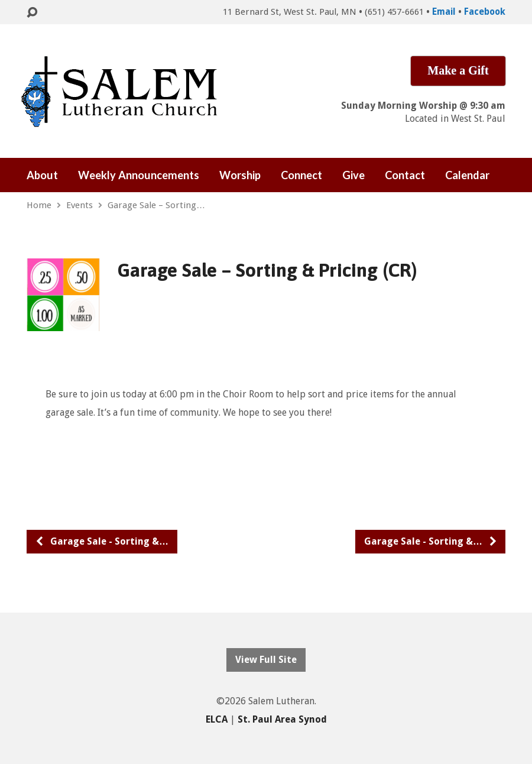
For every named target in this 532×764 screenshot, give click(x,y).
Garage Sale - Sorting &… (102, 541)
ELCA (217, 719)
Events (80, 205)
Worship (240, 175)
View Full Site (266, 660)
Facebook (485, 12)
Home (39, 205)
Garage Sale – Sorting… (156, 205)
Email (444, 12)
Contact (405, 175)
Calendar (467, 175)
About (42, 175)
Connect (301, 175)
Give (353, 175)
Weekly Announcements (139, 175)
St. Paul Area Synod (282, 719)
